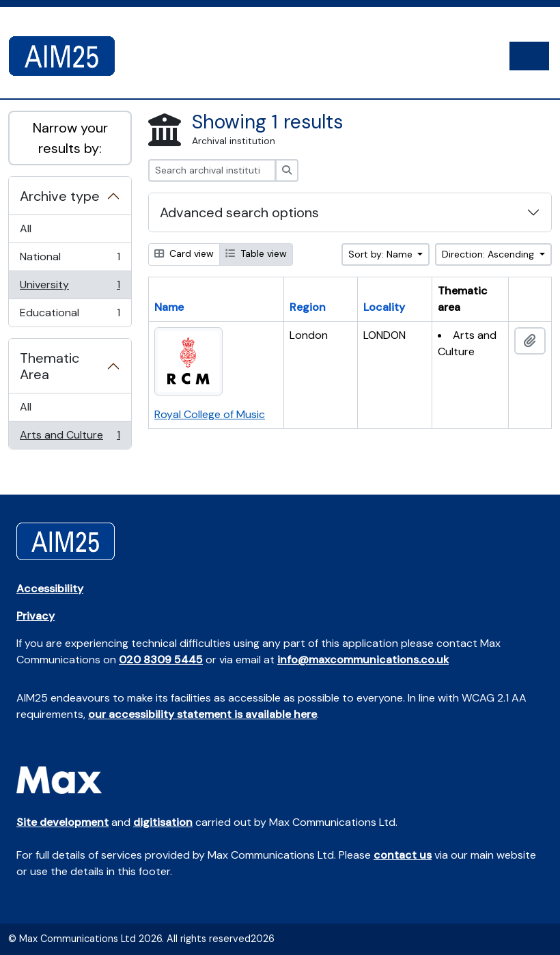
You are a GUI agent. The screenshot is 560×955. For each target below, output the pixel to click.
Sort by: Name (382, 254)
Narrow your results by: (70, 138)
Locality (384, 307)
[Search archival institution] (212, 170)
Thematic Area (50, 366)
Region (308, 307)
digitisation (163, 822)
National (70, 260)
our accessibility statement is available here (202, 714)
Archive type (60, 196)
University (70, 288)
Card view (184, 253)
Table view (256, 253)
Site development (62, 822)
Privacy (36, 616)
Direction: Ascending (489, 254)
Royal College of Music (210, 414)
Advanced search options (239, 212)
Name (169, 307)
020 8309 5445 (161, 660)
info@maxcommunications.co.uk (363, 660)
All (26, 229)
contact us (403, 855)
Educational (70, 316)
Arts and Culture (70, 438)
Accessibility (50, 589)
